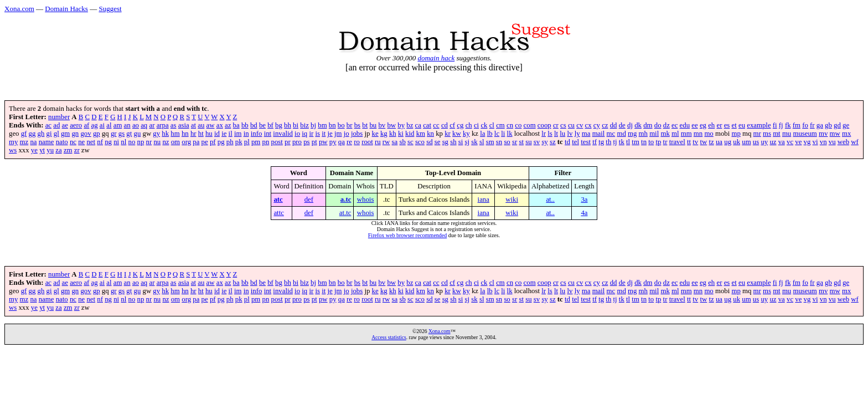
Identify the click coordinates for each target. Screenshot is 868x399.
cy (597, 125)
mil (654, 134)
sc (410, 142)
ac (48, 125)
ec (675, 125)
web (843, 142)
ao (136, 125)
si (461, 142)
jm (338, 134)
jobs (357, 134)
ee (694, 125)
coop (544, 125)
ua (719, 142)
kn (430, 134)
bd (254, 125)
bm (322, 125)
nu (157, 142)
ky (466, 134)
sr (515, 142)
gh (41, 134)
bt (365, 125)
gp (97, 134)
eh (711, 125)
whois (366, 199)
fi (775, 125)
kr (448, 134)
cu (571, 125)
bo (341, 125)
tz (711, 142)
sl (482, 142)
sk (474, 142)
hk (165, 134)
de (622, 125)
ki (401, 134)
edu (685, 125)
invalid (283, 134)
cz (605, 125)
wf (855, 142)
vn (823, 142)
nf (100, 142)
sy (544, 142)
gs (122, 134)
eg (703, 125)
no (132, 142)
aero (76, 125)
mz (24, 142)
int (268, 134)
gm (65, 134)
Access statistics (389, 337)
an (127, 125)
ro (357, 142)
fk (788, 125)
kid (410, 134)
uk (737, 142)
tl (628, 142)
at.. (550, 199)
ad (56, 125)
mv (823, 134)
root (367, 142)
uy (764, 142)
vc (790, 142)
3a (584, 199)
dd (614, 125)
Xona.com (19, 9)
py (333, 142)
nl (123, 142)
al (109, 125)
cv (580, 125)
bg (279, 125)
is (317, 134)
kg (384, 134)
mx (846, 134)
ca (418, 125)
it (324, 134)
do (658, 125)
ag (95, 125)
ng (108, 142)
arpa (163, 125)
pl (247, 142)
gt (129, 134)
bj (313, 125)
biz (304, 125)
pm (256, 142)
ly (577, 134)
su (528, 142)
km (421, 134)
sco (420, 142)
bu (373, 125)
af (86, 125)
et (734, 125)
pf (213, 142)
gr (114, 134)
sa (395, 142)
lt (556, 134)
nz (166, 142)
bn (332, 125)
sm (490, 142)
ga (820, 125)
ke (375, 134)
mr (757, 134)
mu (787, 134)
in (246, 134)
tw (703, 142)
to (651, 142)
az (228, 125)
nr (149, 142)
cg (460, 125)
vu (832, 142)
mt (777, 134)
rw (386, 142)
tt (689, 142)
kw (457, 134)
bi (296, 125)
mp (736, 134)
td (567, 142)
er (719, 125)
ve (798, 142)
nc (73, 142)
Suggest (110, 9)
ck (484, 125)
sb (402, 142)
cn (510, 125)
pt (314, 142)
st (521, 142)
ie (224, 134)
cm (500, 125)
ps (306, 142)
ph (230, 142)
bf (270, 125)
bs (357, 125)
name (46, 142)
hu (209, 134)
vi (815, 142)
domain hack (436, 58)
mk (665, 134)
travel (677, 142)
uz (773, 142)
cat (427, 125)
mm (686, 134)
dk (638, 125)
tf (595, 142)
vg (807, 142)
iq (304, 134)
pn (266, 142)
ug (728, 142)
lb (490, 134)
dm (648, 125)
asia (184, 125)
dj (630, 125)
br (350, 125)
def (309, 199)
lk (510, 134)
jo (347, 134)
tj (615, 142)
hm (175, 134)
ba (236, 125)
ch (469, 125)
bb (245, 125)
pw (323, 142)
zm (68, 150)
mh (643, 134)
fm (797, 125)
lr (544, 134)
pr (288, 142)
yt (42, 150)
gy (156, 134)
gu (138, 134)
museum (805, 134)
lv (570, 134)
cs (563, 125)
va (782, 142)
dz (666, 125)
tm (635, 142)
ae (65, 125)
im (238, 134)
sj (467, 142)
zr (77, 150)
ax (220, 125)
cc (436, 125)
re (349, 142)
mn (698, 134)
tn (644, 142)
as (174, 125)
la (482, 134)
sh (453, 142)
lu (562, 134)
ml (675, 134)
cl (492, 125)
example (759, 125)
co (518, 125)
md (621, 134)
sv (537, 142)
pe (205, 142)
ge (846, 125)
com (530, 125)
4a (584, 213)
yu (50, 150)
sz (553, 142)
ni (116, 142)
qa (342, 142)
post (277, 142)
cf (452, 125)
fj (781, 125)
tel (575, 142)
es (727, 125)
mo (709, 134)
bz (410, 125)
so (507, 142)
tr (665, 142)
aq (144, 125)
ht (201, 134)
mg (632, 134)
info (257, 134)
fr (812, 125)
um (746, 142)
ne (81, 142)
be (262, 125)
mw (835, 134)
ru (378, 142)
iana (484, 199)
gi (49, 134)
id (217, 134)
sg (445, 142)
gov (86, 134)
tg (601, 142)
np (141, 142)
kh (393, 134)
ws (13, 150)
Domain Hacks (66, 9)
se (438, 142)
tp (658, 142)
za (58, 150)
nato (62, 142)
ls (550, 134)
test (586, 142)
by (401, 125)
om (175, 142)
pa (196, 142)
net (91, 142)
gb (828, 125)
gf (24, 134)
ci (476, 125)
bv (382, 125)
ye (34, 150)
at (193, 125)
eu (742, 125)
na (33, 142)
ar (152, 125)
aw (211, 125)
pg (221, 142)
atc (278, 199)
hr (193, 134)
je (330, 134)
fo (805, 125)
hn (185, 134)
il (231, 134)
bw (391, 125)
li (503, 134)
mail (599, 134)
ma (586, 134)
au (201, 125)
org (186, 142)
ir (311, 134)
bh (288, 125)
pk (239, 142)
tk (622, 142)
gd (837, 125)
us (756, 142)
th (608, 142)
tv (695, 142)
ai (102, 125)
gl (56, 134)
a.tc (346, 199)
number (59, 117)
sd (429, 142)
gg (32, 134)
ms (767, 134)
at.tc (345, 213)
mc (611, 134)
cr (556, 125)
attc (278, 213)
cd (445, 125)
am (118, 125)
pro (297, 142)
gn (75, 134)
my (13, 142)
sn (499, 142)
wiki (512, 199)
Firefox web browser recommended (407, 235)
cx (588, 125)
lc (497, 134)
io (297, 134)
